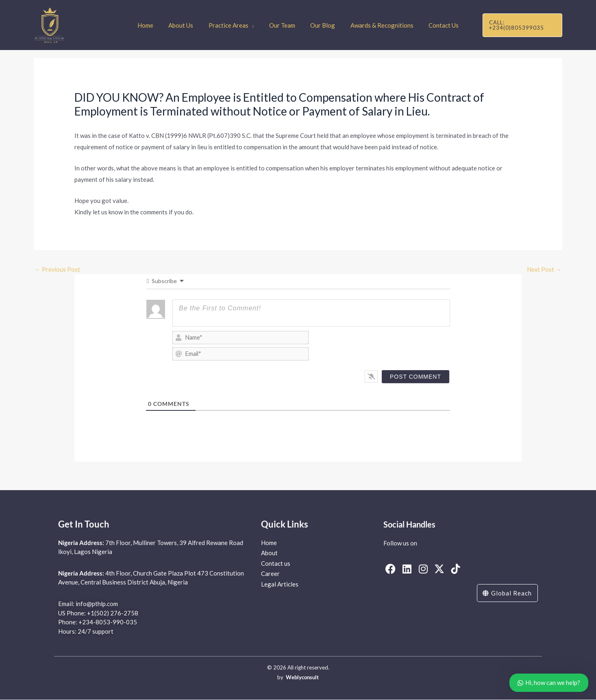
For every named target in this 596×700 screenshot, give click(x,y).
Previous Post (58, 269)
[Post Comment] (415, 377)
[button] (520, 25)
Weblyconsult (302, 678)
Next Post (544, 269)
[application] (254, 25)
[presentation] (394, 347)
